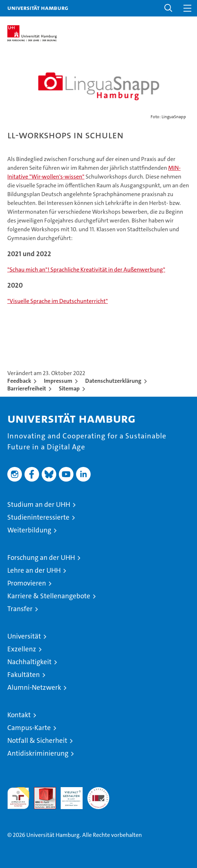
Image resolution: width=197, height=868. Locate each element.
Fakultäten (24, 675)
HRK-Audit (68, 795)
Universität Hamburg (38, 8)
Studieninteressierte (38, 517)
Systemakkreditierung (98, 791)
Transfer (20, 609)
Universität (24, 636)
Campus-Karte (29, 728)
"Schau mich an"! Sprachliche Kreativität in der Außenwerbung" (86, 270)
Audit (41, 791)
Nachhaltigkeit (29, 662)
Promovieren (27, 583)
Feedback (19, 381)
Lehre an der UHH (34, 570)
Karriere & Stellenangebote (49, 596)
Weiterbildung (29, 530)
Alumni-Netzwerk (34, 687)
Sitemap (69, 388)
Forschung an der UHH (41, 558)
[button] (168, 8)
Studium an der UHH (39, 504)
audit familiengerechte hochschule (18, 798)
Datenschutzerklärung (113, 381)
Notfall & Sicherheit (37, 740)
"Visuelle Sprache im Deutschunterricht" (58, 301)
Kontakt (19, 715)
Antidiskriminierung (38, 753)
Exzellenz (22, 649)
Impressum (58, 381)
